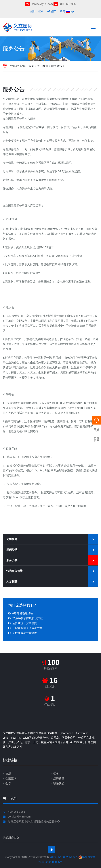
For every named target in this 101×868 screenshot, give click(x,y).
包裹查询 (11, 778)
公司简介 (12, 539)
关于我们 (43, 66)
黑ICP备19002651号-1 (64, 857)
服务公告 (57, 66)
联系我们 (59, 783)
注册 (32, 11)
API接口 (52, 11)
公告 (8, 783)
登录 (41, 11)
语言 (67, 11)
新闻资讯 (12, 550)
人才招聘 (12, 581)
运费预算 (59, 778)
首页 (31, 66)
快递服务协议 (15, 571)
